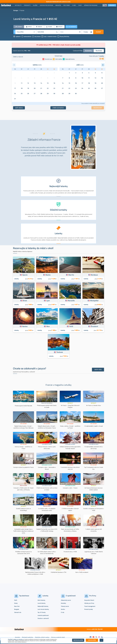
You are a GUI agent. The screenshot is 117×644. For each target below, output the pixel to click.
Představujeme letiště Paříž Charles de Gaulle (47, 406)
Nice (48, 326)
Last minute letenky (43, 609)
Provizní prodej (89, 609)
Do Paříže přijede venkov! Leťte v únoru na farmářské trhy (47, 553)
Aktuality (70, 403)
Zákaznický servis (66, 600)
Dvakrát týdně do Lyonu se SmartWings (23, 509)
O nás (63, 612)
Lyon (48, 301)
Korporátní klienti (89, 600)
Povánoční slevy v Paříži (70, 552)
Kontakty (63, 603)
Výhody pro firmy (89, 603)
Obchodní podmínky (28, 637)
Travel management (90, 606)
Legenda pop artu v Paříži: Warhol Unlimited (94, 553)
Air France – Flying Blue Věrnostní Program (70, 406)
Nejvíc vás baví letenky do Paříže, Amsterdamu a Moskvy (70, 530)
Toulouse (60, 352)
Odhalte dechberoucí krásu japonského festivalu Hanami (70, 448)
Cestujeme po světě (47, 465)
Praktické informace (47, 403)
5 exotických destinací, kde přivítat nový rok (70, 468)
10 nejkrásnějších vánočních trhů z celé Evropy (94, 448)
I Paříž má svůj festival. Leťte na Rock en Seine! (47, 489)
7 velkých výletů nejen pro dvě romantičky (94, 530)
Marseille (71, 301)
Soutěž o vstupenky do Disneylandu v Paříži (94, 509)
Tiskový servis (65, 606)
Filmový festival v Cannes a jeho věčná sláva (47, 448)
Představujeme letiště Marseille (23, 406)
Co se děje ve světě (47, 444)
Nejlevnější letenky (43, 606)
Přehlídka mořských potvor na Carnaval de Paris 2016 (23, 553)
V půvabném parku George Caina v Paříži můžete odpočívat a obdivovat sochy (23, 531)
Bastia (48, 275)
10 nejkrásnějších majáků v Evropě (94, 426)
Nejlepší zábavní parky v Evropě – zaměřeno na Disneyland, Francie (47, 427)
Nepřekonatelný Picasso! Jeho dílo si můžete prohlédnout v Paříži (35, 573)
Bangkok (17, 609)
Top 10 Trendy (42, 612)
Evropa (16, 10)
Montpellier (94, 301)
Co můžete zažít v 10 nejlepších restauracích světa (47, 509)
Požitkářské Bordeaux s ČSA (59, 572)
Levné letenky (42, 603)
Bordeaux (94, 275)
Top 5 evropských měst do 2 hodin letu (94, 468)
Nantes (25, 326)
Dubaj (16, 603)
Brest (25, 301)
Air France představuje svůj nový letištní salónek (94, 489)
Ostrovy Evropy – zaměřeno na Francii (23, 448)
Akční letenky (41, 600)
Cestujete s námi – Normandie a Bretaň (47, 468)
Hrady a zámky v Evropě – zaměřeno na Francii (70, 427)
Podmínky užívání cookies (42, 637)
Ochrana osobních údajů (58, 637)
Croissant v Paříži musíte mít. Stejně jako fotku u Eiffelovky (23, 489)
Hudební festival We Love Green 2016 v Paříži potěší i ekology (47, 530)
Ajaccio (25, 275)
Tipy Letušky (23, 424)
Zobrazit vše (18, 612)
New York (17, 606)
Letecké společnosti (43, 615)
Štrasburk (94, 326)
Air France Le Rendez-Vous (94, 405)
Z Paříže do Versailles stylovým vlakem (70, 509)
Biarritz (71, 275)
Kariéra (63, 609)
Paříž (71, 326)
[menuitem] (18, 5)
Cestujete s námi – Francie (70, 488)
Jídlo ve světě (23, 486)
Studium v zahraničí (43, 618)
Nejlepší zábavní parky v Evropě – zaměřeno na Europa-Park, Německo (23, 427)
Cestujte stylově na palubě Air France (23, 467)
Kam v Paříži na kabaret (82, 572)
